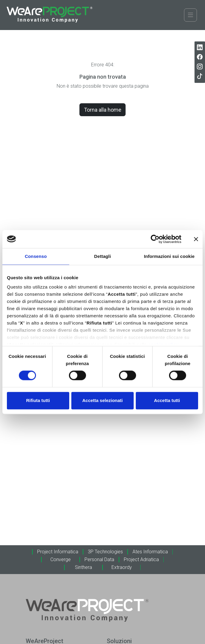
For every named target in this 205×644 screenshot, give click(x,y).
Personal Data (99, 559)
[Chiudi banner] (196, 239)
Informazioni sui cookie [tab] (169, 256)
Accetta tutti (167, 400)
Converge (61, 559)
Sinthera (83, 567)
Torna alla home (103, 110)
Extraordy (122, 567)
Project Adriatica (141, 559)
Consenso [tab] (36, 256)
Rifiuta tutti (38, 400)
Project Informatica (58, 552)
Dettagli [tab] (103, 256)
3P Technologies (105, 552)
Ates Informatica (150, 552)
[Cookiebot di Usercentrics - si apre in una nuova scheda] (155, 239)
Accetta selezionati (102, 400)
